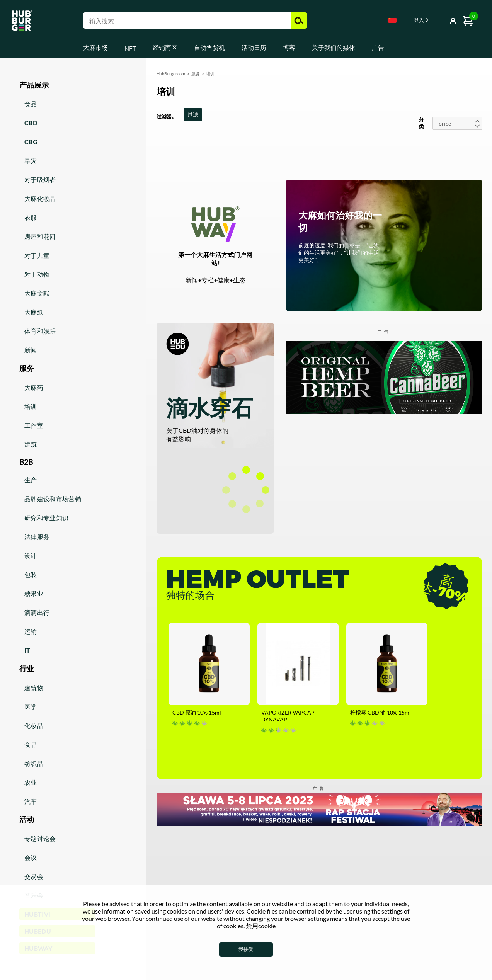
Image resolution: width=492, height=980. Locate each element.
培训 (31, 406)
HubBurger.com (171, 74)
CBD (31, 123)
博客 (289, 47)
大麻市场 (95, 47)
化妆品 (34, 726)
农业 (31, 782)
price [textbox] (445, 123)
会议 (31, 857)
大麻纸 (34, 312)
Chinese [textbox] (392, 20)
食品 (31, 104)
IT (27, 650)
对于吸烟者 (40, 179)
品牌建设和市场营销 (53, 499)
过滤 (193, 115)
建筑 (31, 444)
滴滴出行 (37, 612)
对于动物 (37, 274)
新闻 (31, 350)
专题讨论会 (40, 838)
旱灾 (31, 161)
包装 (31, 574)
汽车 (31, 801)
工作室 (34, 425)
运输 (31, 631)
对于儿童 (37, 255)
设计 (31, 556)
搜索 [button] (299, 20)
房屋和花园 (40, 236)
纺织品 (34, 763)
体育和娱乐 (40, 331)
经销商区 (165, 47)
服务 (196, 74)
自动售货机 (209, 47)
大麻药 (34, 387)
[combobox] (392, 22)
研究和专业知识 (46, 518)
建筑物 (34, 688)
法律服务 (37, 537)
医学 (31, 707)
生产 (31, 480)
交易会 (34, 876)
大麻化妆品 (40, 198)
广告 (378, 47)
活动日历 (254, 47)
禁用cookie (261, 926)
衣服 (31, 217)
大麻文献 (37, 293)
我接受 (246, 949)
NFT (130, 48)
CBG (31, 142)
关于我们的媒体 (334, 47)
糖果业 (34, 593)
